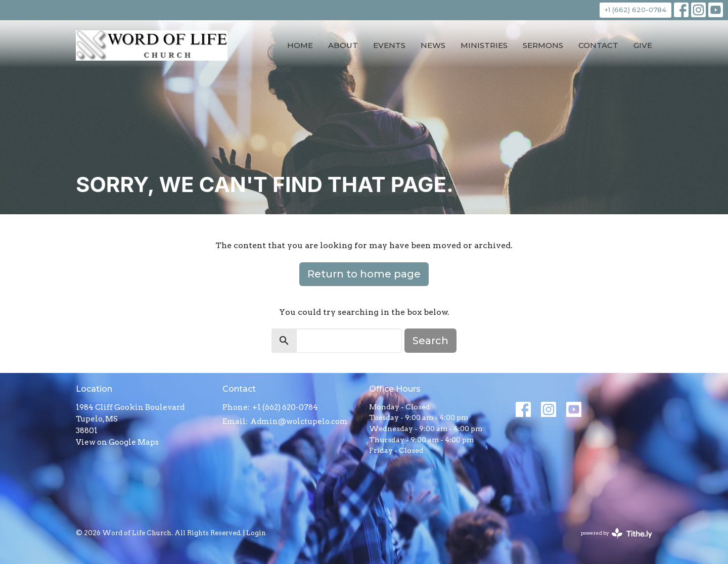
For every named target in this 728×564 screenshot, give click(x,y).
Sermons (543, 45)
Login (256, 533)
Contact (598, 45)
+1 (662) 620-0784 (635, 10)
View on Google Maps (117, 442)
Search (430, 341)
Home (300, 45)
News (433, 45)
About (343, 45)
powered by (617, 533)
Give (643, 45)
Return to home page (364, 274)
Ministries (484, 45)
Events (389, 45)
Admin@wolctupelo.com (299, 421)
